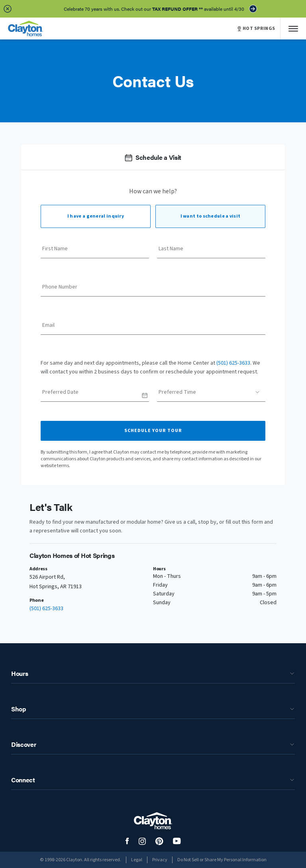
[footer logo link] (153, 821)
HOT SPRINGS (256, 29)
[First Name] (95, 251)
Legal (137, 860)
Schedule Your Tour (153, 431)
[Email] (153, 328)
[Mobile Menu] (293, 28)
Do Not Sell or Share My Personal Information (222, 860)
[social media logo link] (127, 841)
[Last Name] (211, 251)
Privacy (160, 860)
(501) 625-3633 (233, 363)
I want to (211, 216)
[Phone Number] (153, 290)
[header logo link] (25, 28)
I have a (96, 216)
